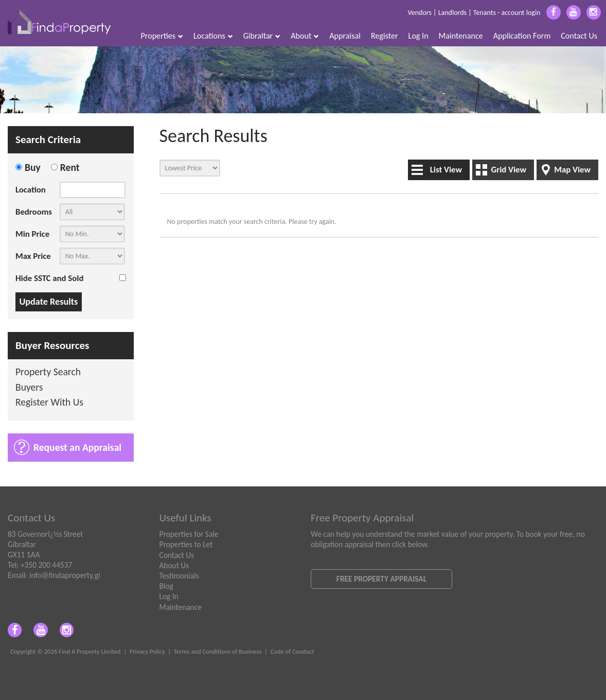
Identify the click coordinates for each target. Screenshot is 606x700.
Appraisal (345, 36)
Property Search (48, 372)
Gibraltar (262, 36)
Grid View (509, 170)
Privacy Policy (147, 651)
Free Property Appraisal (381, 579)
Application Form (522, 36)
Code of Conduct (292, 651)
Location (31, 190)
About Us (174, 565)
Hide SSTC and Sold (49, 278)
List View (446, 170)
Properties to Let (186, 544)
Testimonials (179, 576)
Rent (70, 167)
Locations (213, 36)
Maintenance (461, 36)
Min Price (32, 234)
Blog (166, 586)
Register (385, 36)
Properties (162, 36)
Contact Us (579, 36)
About (305, 36)
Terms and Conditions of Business (218, 651)
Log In (418, 36)
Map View (572, 170)
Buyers (29, 388)
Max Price (33, 256)
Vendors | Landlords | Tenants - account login (474, 13)
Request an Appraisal (77, 447)
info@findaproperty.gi (65, 575)
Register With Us (49, 403)
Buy (33, 167)
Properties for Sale (189, 534)
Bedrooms (34, 212)
